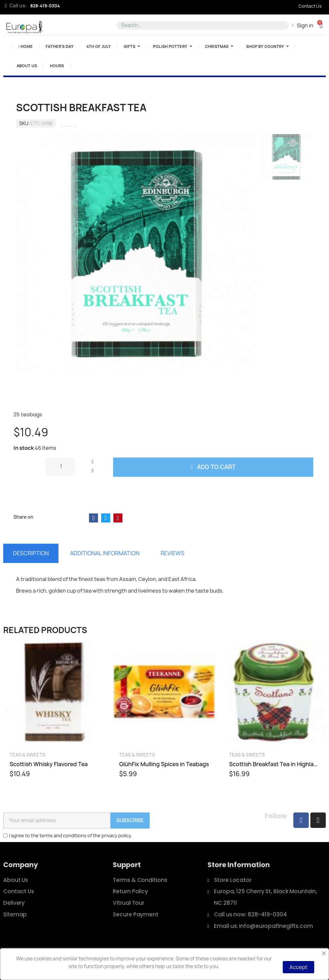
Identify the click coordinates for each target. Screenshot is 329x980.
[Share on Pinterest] (118, 518)
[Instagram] (318, 820)
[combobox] (201, 25)
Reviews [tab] (173, 553)
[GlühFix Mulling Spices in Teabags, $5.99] (164, 712)
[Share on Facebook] (93, 518)
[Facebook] (301, 820)
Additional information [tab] (105, 553)
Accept (298, 967)
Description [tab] (31, 553)
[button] (321, 25)
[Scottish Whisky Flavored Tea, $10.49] (55, 712)
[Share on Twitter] (106, 518)
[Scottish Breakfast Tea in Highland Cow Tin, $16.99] (274, 712)
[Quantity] (60, 467)
